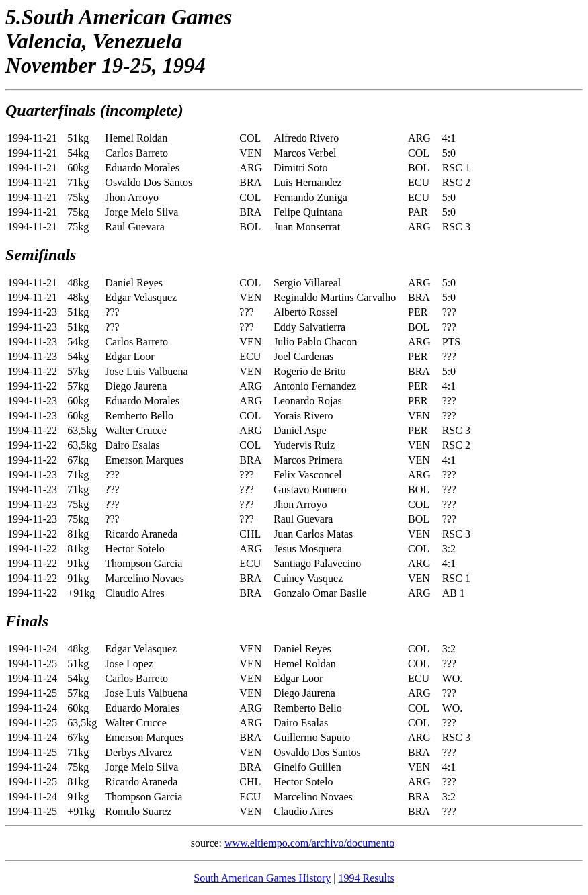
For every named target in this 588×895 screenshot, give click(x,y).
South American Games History (262, 878)
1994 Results (367, 878)
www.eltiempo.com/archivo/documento (309, 843)
